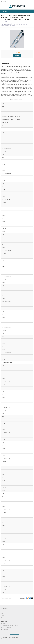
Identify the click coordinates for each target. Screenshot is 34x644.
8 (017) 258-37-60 (7, 627)
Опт (2, 618)
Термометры (14, 22)
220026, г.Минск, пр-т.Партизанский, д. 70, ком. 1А (10, 624)
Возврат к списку (6, 598)
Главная (3, 22)
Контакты (4, 1)
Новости (3, 613)
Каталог (8, 22)
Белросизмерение (15, 634)
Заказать (17, 55)
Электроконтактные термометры (8, 23)
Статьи (3, 615)
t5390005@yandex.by (7, 630)
